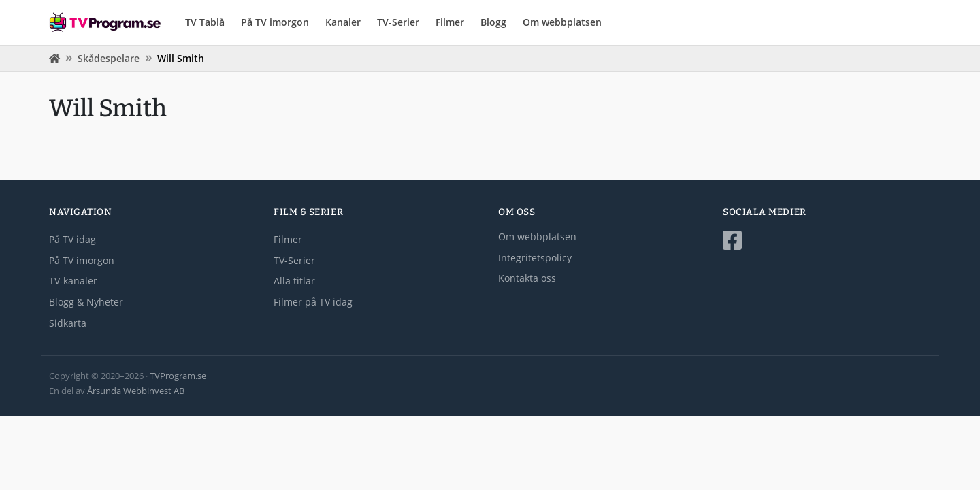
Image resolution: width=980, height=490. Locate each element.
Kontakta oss (527, 278)
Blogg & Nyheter (86, 302)
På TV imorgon (275, 22)
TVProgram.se (178, 376)
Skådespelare (109, 58)
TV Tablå (205, 22)
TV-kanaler (73, 281)
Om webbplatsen (562, 22)
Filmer (450, 22)
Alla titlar (294, 281)
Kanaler (343, 22)
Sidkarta (68, 323)
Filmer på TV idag (313, 302)
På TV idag (72, 239)
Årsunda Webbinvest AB (136, 391)
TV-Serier (398, 22)
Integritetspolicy (535, 258)
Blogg (493, 22)
